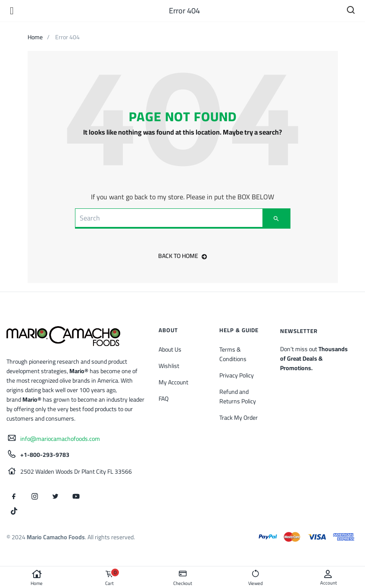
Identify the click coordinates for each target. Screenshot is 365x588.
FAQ (164, 399)
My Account (173, 382)
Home (36, 578)
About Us (170, 349)
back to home (182, 256)
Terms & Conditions (233, 354)
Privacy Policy (237, 375)
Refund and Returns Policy (238, 396)
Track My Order (239, 418)
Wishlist (169, 366)
